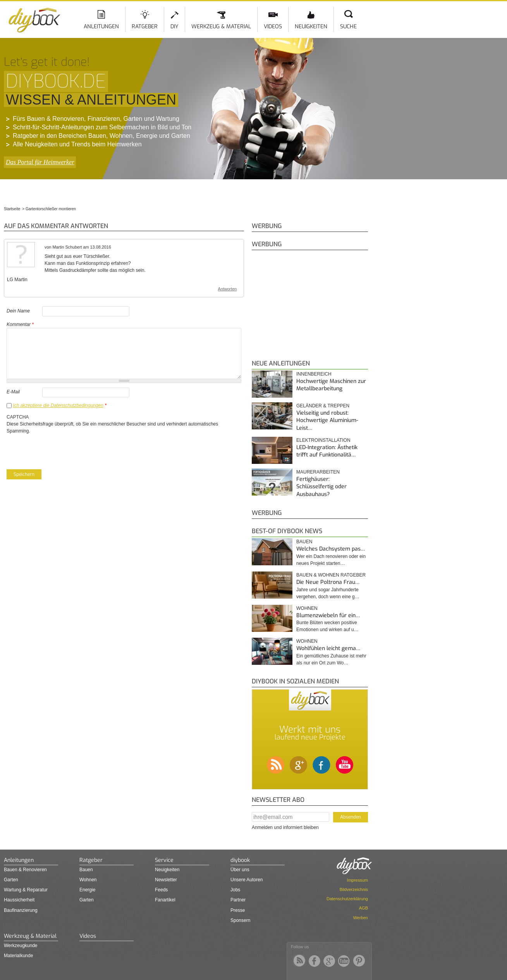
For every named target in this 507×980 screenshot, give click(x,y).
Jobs (235, 890)
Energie (87, 890)
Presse (238, 910)
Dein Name (18, 311)
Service (164, 860)
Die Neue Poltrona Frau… (328, 582)
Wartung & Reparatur (26, 890)
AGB (363, 908)
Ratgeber (145, 27)
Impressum (357, 880)
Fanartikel (165, 900)
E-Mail (13, 392)
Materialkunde (18, 956)
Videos (273, 27)
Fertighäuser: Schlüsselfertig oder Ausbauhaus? (321, 487)
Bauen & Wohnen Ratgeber (331, 575)
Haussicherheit (19, 900)
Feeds (161, 890)
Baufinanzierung (21, 910)
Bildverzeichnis (354, 889)
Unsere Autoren (247, 880)
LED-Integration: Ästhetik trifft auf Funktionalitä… (327, 451)
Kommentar (20, 324)
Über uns (240, 870)
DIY (174, 27)
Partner (238, 900)
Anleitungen (101, 27)
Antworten (228, 289)
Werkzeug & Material (221, 27)
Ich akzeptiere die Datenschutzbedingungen (58, 405)
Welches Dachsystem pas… (331, 549)
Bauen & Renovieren (25, 870)
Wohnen (307, 608)
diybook (240, 860)
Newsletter (166, 880)
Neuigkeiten (311, 27)
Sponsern (240, 920)
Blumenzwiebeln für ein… (328, 615)
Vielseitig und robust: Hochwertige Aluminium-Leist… (327, 420)
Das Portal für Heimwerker (40, 162)
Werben (361, 918)
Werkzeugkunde (21, 946)
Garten (11, 880)
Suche (348, 27)
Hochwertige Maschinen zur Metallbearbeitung (331, 385)
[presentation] (65, 450)
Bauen (304, 542)
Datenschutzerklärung (347, 899)
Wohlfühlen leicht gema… (328, 648)
